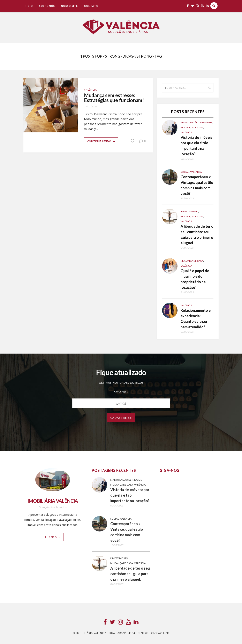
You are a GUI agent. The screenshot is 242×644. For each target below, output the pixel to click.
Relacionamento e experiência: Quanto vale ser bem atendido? (196, 319)
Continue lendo (99, 147)
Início (28, 6)
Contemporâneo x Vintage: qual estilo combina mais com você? (197, 185)
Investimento (189, 211)
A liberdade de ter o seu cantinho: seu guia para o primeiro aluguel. (197, 235)
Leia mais (51, 537)
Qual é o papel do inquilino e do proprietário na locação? (195, 279)
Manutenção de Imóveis (196, 122)
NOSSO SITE (69, 6)
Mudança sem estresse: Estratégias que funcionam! (110, 101)
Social (185, 172)
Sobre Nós (47, 6)
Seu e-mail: (121, 392)
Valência (90, 90)
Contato (91, 6)
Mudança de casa (192, 127)
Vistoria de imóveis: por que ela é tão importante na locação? (197, 146)
